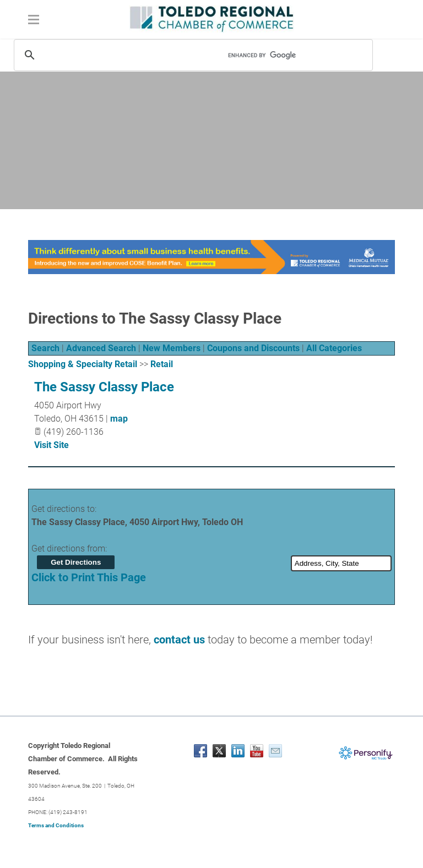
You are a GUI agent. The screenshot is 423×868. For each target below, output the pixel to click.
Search (45, 348)
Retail (162, 364)
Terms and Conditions (56, 825)
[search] (283, 55)
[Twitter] (219, 751)
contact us (179, 640)
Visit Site (51, 445)
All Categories (334, 348)
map (119, 419)
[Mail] (275, 751)
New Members (172, 348)
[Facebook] (200, 751)
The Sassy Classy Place (104, 387)
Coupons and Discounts (253, 348)
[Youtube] (257, 751)
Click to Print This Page (89, 577)
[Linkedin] (238, 751)
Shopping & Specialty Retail (83, 364)
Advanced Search (101, 348)
